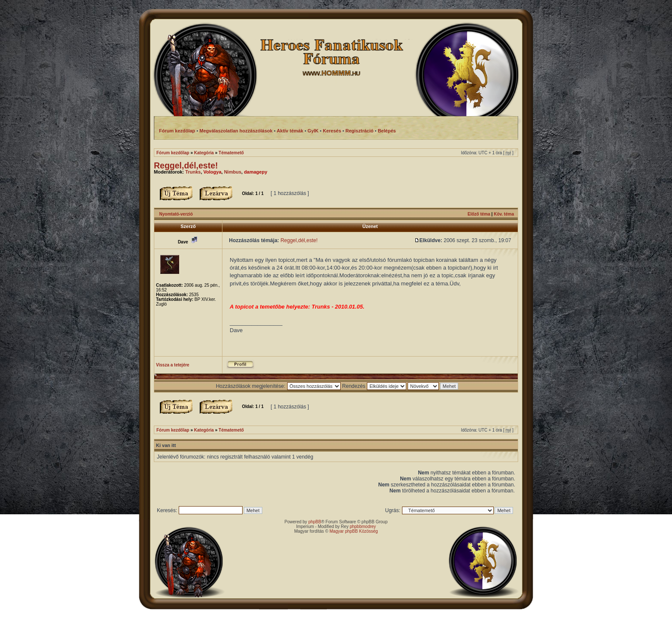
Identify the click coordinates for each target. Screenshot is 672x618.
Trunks (193, 172)
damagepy (255, 172)
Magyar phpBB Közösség (354, 531)
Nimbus (233, 172)
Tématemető (231, 153)
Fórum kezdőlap (173, 153)
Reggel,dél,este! (186, 165)
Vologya (213, 172)
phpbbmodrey (363, 526)
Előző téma (479, 214)
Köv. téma (504, 214)
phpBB (315, 522)
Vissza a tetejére (173, 365)
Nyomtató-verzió (176, 214)
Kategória (204, 153)
